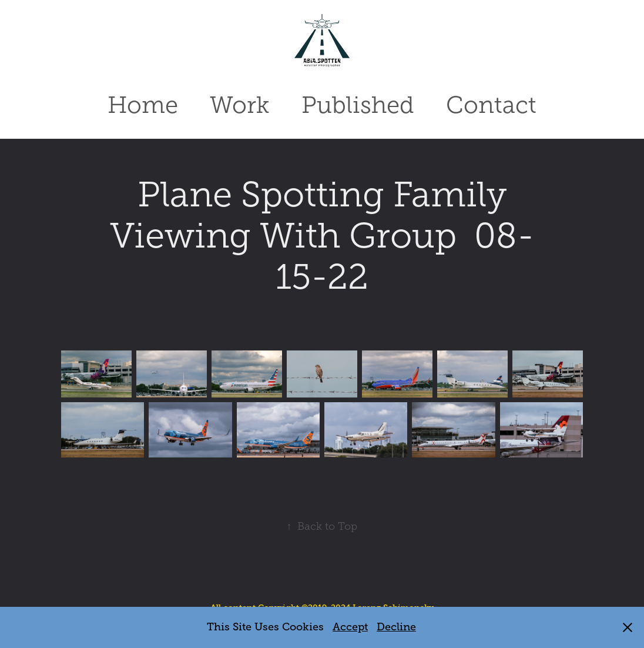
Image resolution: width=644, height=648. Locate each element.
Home (143, 105)
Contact (491, 105)
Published (358, 105)
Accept (350, 627)
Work (239, 105)
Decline (396, 627)
